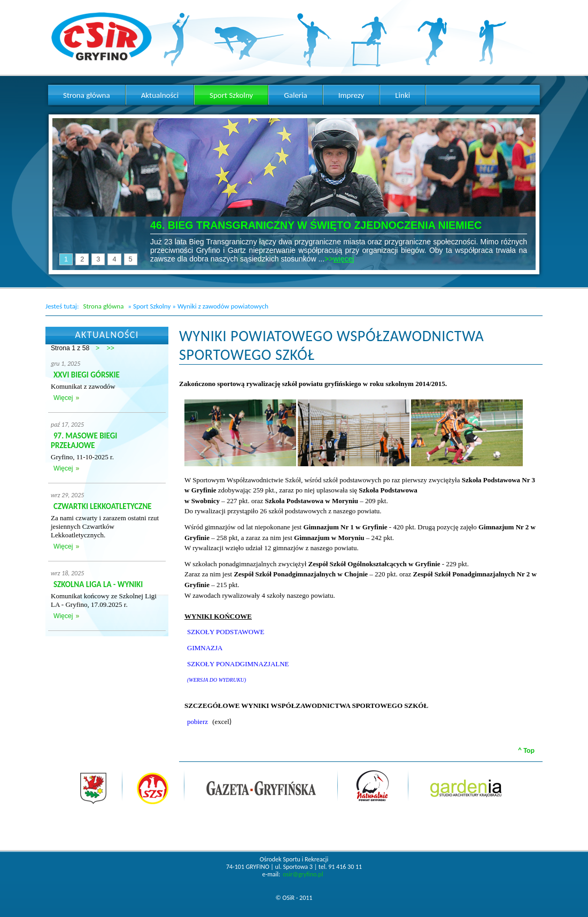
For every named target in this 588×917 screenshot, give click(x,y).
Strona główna (103, 306)
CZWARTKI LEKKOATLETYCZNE (103, 506)
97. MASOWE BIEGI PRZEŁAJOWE (84, 441)
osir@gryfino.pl (303, 874)
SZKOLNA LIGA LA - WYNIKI (98, 584)
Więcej (63, 398)
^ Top (526, 750)
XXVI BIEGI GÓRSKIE (87, 375)
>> (111, 348)
